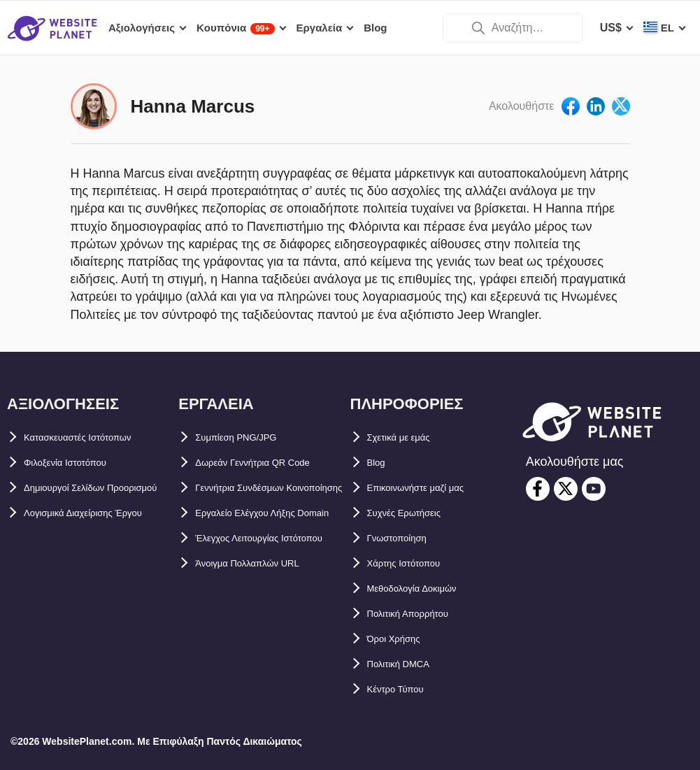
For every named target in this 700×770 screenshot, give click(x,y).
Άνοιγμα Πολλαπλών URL (264, 639)
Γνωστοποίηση (408, 538)
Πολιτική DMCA (408, 664)
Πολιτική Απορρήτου (422, 614)
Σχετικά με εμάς (408, 437)
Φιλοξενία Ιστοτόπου (79, 463)
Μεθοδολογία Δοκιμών (427, 589)
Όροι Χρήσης (402, 639)
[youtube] (594, 489)
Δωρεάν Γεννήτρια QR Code (270, 463)
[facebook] (538, 489)
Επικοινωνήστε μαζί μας (432, 488)
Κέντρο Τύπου (405, 689)
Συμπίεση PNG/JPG (247, 437)
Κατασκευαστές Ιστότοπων (95, 437)
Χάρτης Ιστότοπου (415, 563)
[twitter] (566, 489)
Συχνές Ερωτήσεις (416, 513)
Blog (380, 463)
